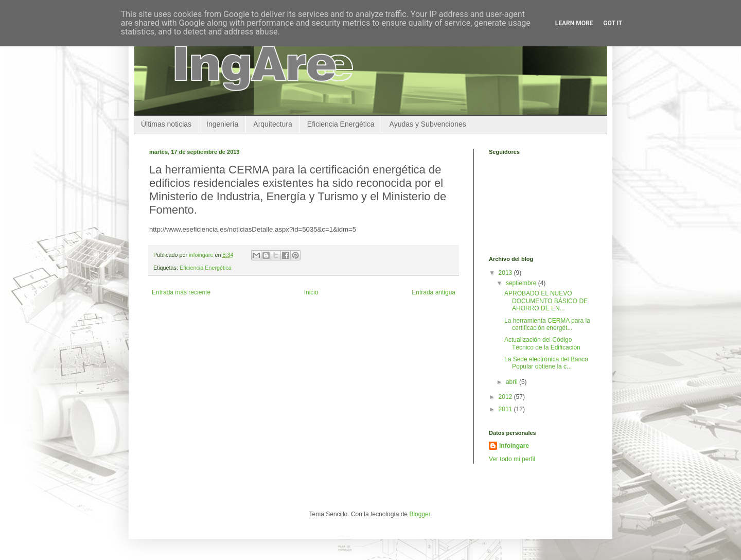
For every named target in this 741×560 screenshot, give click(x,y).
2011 (506, 409)
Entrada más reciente (181, 292)
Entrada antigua (434, 292)
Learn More (574, 23)
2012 (506, 397)
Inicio (311, 292)
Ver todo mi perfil (512, 459)
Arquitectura (272, 124)
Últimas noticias (166, 124)
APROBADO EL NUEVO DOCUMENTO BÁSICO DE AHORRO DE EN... (546, 301)
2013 (506, 273)
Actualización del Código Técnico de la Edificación (542, 343)
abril (513, 382)
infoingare (202, 255)
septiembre (522, 283)
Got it (613, 23)
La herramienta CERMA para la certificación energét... (547, 324)
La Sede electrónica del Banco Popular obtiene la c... (546, 363)
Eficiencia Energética (341, 124)
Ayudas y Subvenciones (428, 124)
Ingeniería (222, 124)
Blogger (420, 514)
